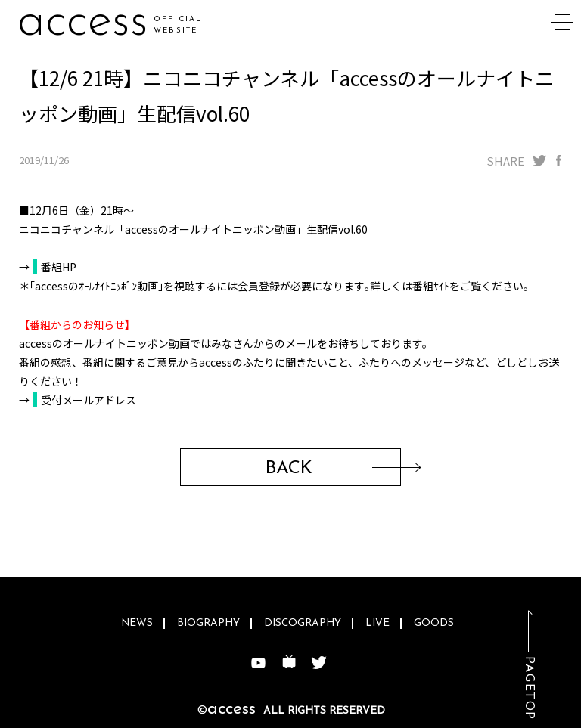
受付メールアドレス (89, 400)
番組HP (59, 267)
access (83, 22)
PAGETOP (529, 688)
